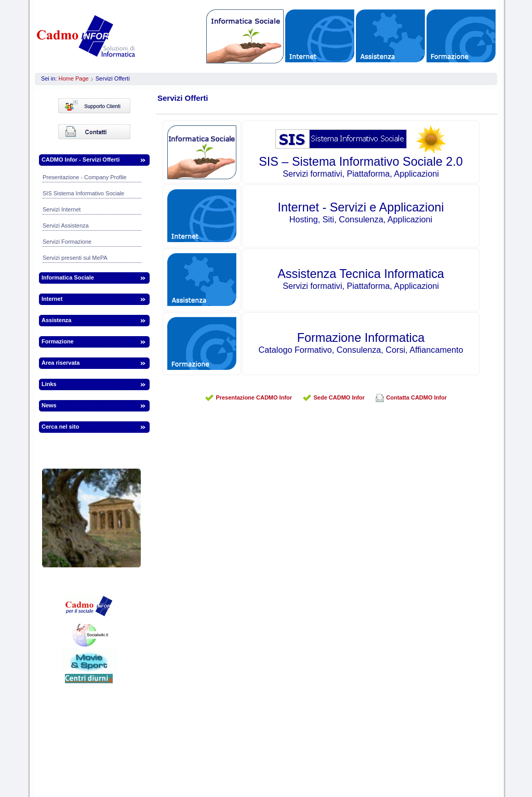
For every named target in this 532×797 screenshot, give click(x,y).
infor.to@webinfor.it (405, 747)
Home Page (74, 78)
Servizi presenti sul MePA (75, 258)
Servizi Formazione (67, 242)
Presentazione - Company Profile (84, 177)
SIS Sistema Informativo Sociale (83, 193)
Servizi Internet (62, 209)
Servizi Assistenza (66, 225)
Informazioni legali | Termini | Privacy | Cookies (263, 772)
